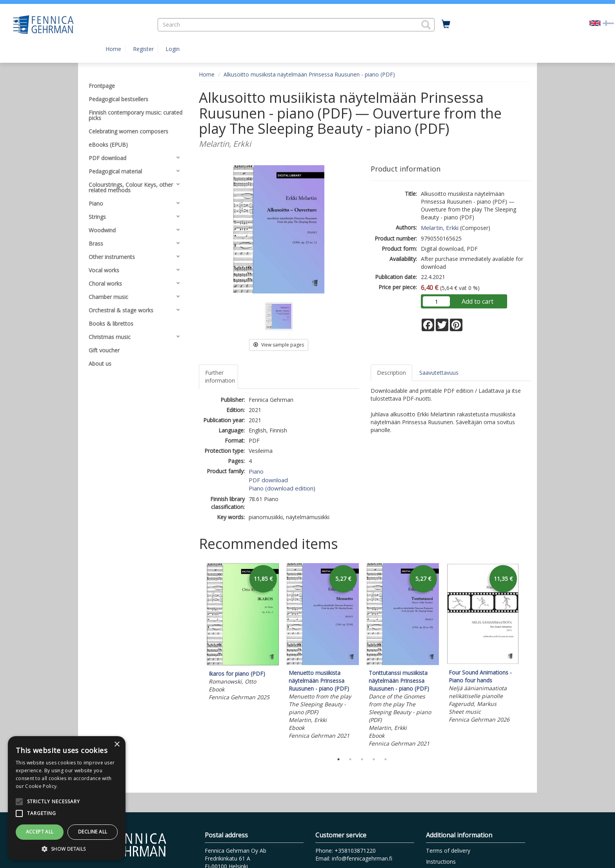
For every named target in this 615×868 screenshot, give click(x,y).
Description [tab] (391, 373)
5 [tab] (386, 759)
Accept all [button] (40, 832)
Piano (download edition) (282, 488)
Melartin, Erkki (440, 228)
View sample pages (279, 345)
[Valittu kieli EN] (595, 23)
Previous (197, 656)
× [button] (117, 745)
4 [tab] (374, 759)
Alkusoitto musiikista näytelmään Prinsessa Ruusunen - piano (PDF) (309, 74)
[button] (426, 25)
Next (527, 656)
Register (143, 49)
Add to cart (478, 301)
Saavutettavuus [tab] (439, 373)
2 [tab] (350, 759)
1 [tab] (338, 759)
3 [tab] (362, 759)
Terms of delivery (448, 851)
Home (113, 49)
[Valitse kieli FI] (608, 23)
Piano (256, 471)
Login (173, 49)
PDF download (268, 480)
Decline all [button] (93, 832)
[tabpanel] (243, 633)
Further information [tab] (220, 377)
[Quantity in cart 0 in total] (446, 24)
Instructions (441, 862)
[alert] (67, 798)
